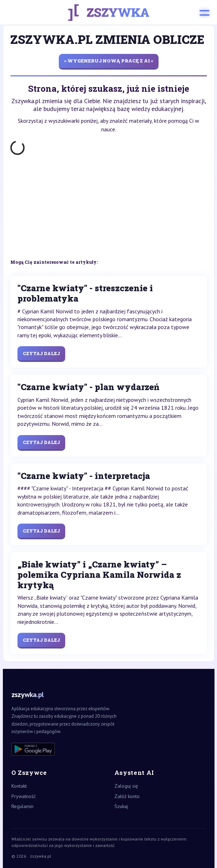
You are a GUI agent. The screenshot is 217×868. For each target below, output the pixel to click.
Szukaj (121, 806)
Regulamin (22, 806)
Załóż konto (127, 796)
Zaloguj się (126, 786)
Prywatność (24, 796)
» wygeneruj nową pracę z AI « (109, 61)
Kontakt (19, 786)
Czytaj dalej (41, 353)
